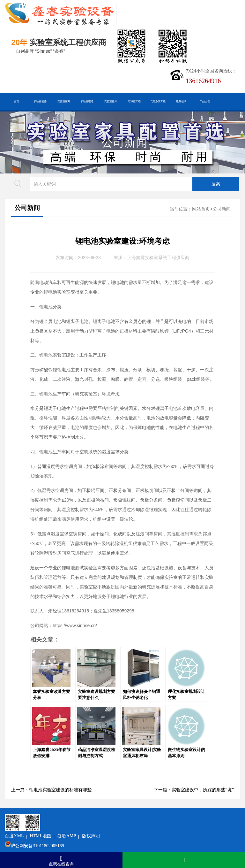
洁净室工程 (134, 101)
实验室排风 (111, 101)
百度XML (54, 819)
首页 (17, 101)
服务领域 (181, 101)
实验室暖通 (87, 101)
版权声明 (131, 819)
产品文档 (205, 101)
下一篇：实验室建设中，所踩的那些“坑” (194, 790)
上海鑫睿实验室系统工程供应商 (158, 258)
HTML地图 (81, 819)
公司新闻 (124, 142)
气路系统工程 (158, 101)
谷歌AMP (107, 819)
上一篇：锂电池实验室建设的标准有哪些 (51, 790)
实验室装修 (40, 101)
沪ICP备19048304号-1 (93, 839)
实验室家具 (64, 101)
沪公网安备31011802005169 (77, 829)
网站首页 (201, 209)
